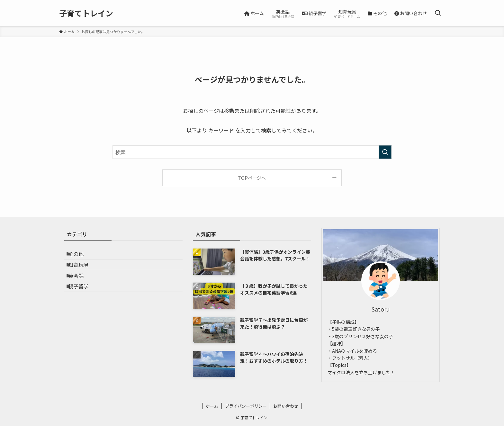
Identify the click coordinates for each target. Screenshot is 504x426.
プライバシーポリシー (246, 406)
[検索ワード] (252, 152)
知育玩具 (84, 271)
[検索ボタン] (438, 13)
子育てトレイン (86, 13)
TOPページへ (252, 178)
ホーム (212, 406)
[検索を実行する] (385, 152)
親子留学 (84, 302)
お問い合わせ (286, 406)
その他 (81, 256)
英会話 (81, 286)
